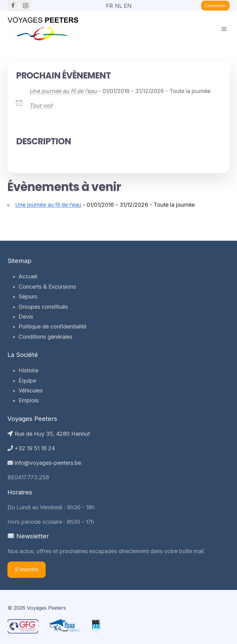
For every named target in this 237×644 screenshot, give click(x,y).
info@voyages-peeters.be (44, 463)
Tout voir (41, 106)
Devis (26, 317)
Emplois (29, 400)
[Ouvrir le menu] (224, 29)
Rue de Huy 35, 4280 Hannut (49, 434)
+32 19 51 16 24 (31, 448)
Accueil (28, 276)
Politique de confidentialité (52, 326)
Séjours (28, 297)
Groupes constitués (43, 307)
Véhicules (31, 390)
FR (109, 4)
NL (118, 4)
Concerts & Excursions (47, 287)
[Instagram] (26, 6)
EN (127, 4)
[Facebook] (13, 6)
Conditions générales (45, 337)
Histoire (28, 370)
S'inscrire (27, 569)
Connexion (215, 5)
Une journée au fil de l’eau (63, 91)
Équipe (27, 381)
